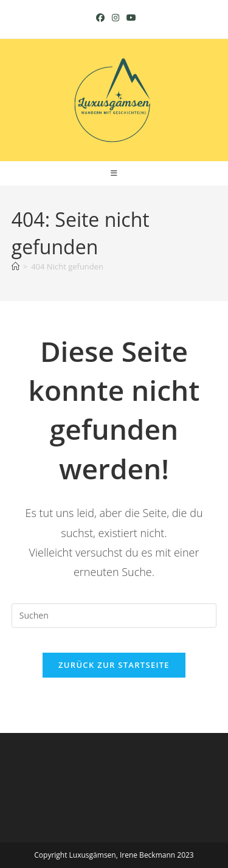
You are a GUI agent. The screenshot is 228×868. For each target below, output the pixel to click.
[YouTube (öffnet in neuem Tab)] (130, 18)
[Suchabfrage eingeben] (114, 616)
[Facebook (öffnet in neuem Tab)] (100, 18)
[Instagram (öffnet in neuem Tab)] (116, 18)
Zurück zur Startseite (114, 665)
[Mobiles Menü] (114, 173)
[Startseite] (16, 266)
